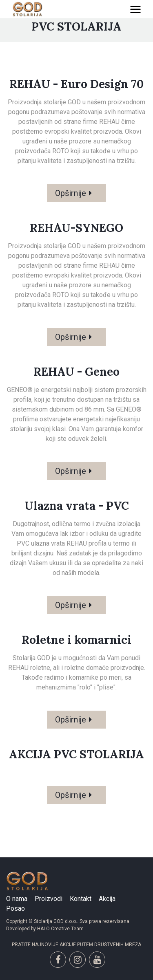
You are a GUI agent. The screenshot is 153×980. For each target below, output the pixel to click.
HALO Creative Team (60, 929)
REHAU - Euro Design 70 (76, 84)
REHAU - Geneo (76, 372)
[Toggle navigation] (135, 9)
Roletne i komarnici (76, 640)
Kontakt (81, 899)
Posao (16, 908)
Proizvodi (49, 899)
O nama (17, 899)
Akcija (107, 899)
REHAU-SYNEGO (76, 228)
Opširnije (71, 193)
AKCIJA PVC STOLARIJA (76, 754)
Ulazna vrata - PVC (77, 506)
